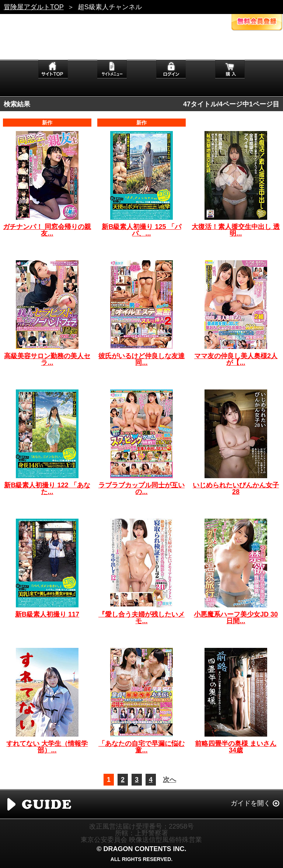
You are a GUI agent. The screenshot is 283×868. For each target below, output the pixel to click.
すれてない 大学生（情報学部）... (47, 747)
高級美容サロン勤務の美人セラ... (47, 359)
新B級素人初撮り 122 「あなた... (47, 488)
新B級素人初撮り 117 (47, 614)
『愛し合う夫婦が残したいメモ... (141, 618)
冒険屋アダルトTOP (34, 7)
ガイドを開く (251, 803)
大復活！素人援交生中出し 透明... (236, 230)
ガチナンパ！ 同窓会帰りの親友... (47, 230)
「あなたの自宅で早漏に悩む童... (141, 747)
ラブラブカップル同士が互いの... (141, 488)
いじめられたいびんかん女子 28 (236, 488)
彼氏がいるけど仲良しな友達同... (141, 359)
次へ (170, 780)
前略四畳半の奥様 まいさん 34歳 (236, 747)
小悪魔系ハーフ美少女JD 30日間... (236, 618)
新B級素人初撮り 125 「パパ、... (141, 230)
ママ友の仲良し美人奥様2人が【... (236, 359)
